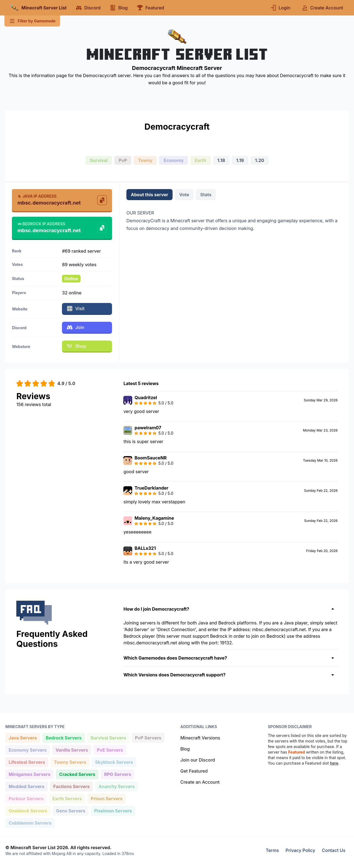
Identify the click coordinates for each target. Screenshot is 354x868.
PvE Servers (110, 750)
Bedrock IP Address (41, 224)
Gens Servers (71, 810)
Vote (184, 195)
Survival (99, 160)
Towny (145, 160)
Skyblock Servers (114, 762)
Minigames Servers (29, 774)
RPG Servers (117, 774)
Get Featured (194, 771)
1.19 (240, 160)
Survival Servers (108, 737)
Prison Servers (106, 798)
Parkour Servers (26, 798)
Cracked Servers (77, 774)
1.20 (260, 160)
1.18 (221, 160)
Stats (206, 195)
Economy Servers (28, 750)
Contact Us (334, 850)
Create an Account (200, 782)
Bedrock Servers (63, 737)
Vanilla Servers (72, 750)
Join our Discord (198, 760)
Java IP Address (37, 196)
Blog (185, 749)
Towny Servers (70, 762)
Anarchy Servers (116, 786)
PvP (123, 160)
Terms (272, 850)
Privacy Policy (300, 850)
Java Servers (23, 737)
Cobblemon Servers (30, 823)
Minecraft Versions (200, 738)
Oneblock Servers (28, 810)
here (334, 763)
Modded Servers (26, 786)
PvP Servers (148, 737)
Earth (201, 160)
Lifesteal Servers (27, 762)
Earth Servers (67, 798)
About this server (149, 195)
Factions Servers (71, 786)
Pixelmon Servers (113, 810)
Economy (174, 160)
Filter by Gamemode (32, 21)
